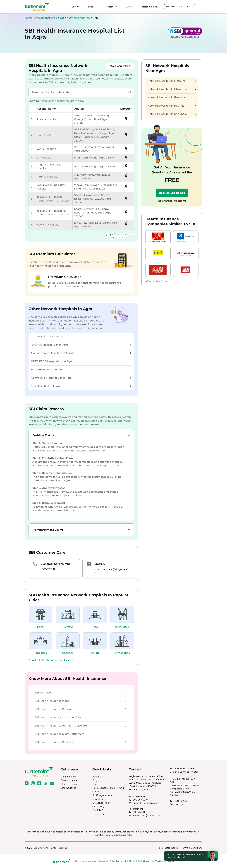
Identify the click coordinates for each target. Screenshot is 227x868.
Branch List (98, 814)
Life (128, 7)
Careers (97, 792)
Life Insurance (69, 788)
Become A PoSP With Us (180, 7)
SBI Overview (81, 693)
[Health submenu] (115, 7)
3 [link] (125, 235)
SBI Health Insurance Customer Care (81, 717)
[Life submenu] (131, 7)
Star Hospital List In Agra (81, 386)
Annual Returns (101, 799)
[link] (107, 235)
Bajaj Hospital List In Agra (81, 370)
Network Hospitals (79, 18)
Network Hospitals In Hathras (172, 106)
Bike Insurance (69, 780)
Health (109, 7)
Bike (91, 7)
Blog (95, 780)
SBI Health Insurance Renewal (81, 709)
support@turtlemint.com (145, 803)
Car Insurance (68, 777)
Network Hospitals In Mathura (172, 81)
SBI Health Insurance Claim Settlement (81, 734)
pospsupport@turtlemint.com (148, 815)
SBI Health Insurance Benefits (81, 742)
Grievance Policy (101, 803)
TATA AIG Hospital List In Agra (81, 345)
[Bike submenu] (95, 7)
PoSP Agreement (102, 795)
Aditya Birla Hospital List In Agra (81, 378)
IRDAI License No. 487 (182, 779)
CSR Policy (98, 807)
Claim (95, 784)
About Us (97, 777)
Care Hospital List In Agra (81, 337)
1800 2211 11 (48, 569)
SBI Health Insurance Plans (81, 701)
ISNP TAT (98, 810)
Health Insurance (46, 18)
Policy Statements (167, 848)
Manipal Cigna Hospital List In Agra (81, 353)
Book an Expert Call (172, 193)
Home (29, 18)
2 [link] (119, 235)
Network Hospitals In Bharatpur (172, 89)
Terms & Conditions (192, 848)
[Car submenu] (77, 7)
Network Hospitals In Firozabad (172, 97)
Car (74, 7)
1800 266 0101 (140, 812)
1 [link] (113, 235)
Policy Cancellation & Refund (108, 788)
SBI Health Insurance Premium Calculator (81, 726)
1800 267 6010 (140, 800)
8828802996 (180, 801)
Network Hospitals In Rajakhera (172, 114)
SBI (62, 18)
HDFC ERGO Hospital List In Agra (81, 361)
